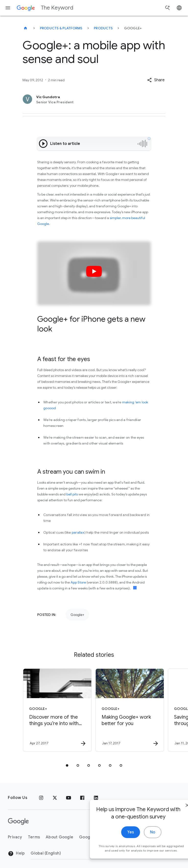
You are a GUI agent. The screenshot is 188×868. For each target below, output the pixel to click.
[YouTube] (69, 798)
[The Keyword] (25, 28)
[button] (156, 80)
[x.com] (55, 798)
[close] (173, 813)
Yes (116, 840)
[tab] (67, 765)
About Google (59, 837)
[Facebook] (82, 798)
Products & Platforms (61, 28)
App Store (78, 582)
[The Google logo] (18, 821)
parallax (78, 532)
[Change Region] (70, 853)
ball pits (72, 494)
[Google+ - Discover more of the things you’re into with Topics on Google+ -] (57, 710)
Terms (34, 837)
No (138, 840)
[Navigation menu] (8, 8)
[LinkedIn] (96, 798)
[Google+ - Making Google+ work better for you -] (130, 710)
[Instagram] (41, 798)
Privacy (15, 837)
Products (103, 28)
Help (16, 854)
